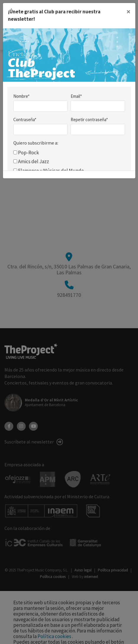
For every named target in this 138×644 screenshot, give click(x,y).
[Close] (128, 12)
